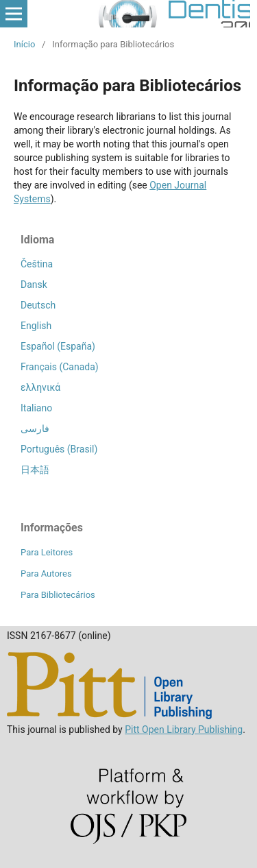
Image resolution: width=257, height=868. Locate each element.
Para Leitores (47, 552)
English (36, 326)
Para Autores (46, 574)
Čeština (37, 264)
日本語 (35, 470)
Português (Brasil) (59, 449)
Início (24, 44)
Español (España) (58, 346)
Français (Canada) (60, 367)
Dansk (34, 285)
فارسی (35, 429)
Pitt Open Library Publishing (184, 730)
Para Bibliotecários (58, 595)
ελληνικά (40, 387)
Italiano (36, 408)
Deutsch (38, 305)
